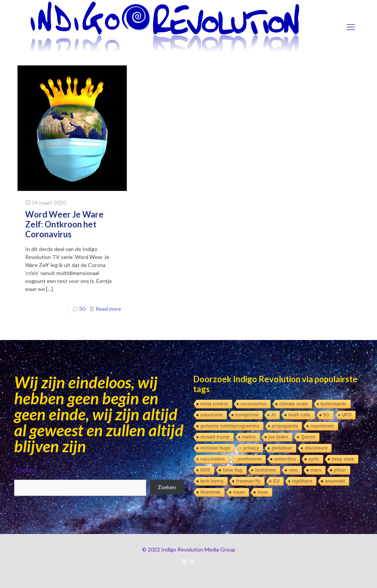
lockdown (266, 470)
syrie (314, 459)
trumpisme (247, 415)
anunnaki (335, 481)
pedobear (282, 448)
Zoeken (26, 470)
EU (276, 481)
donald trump (215, 437)
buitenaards (334, 404)
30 (82, 309)
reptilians (302, 481)
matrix (249, 437)
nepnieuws (322, 426)
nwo (293, 470)
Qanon (308, 437)
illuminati (210, 492)
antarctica (285, 459)
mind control (214, 404)
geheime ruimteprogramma (230, 426)
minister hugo (215, 448)
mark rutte (300, 415)
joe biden (279, 437)
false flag (233, 470)
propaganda (285, 426)
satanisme (212, 415)
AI (273, 415)
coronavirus (254, 404)
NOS (205, 470)
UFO (347, 415)
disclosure (316, 448)
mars (316, 470)
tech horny (212, 481)
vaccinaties (213, 459)
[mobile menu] (351, 27)
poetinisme (250, 459)
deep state (343, 459)
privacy (251, 448)
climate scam (293, 404)
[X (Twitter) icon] (185, 561)
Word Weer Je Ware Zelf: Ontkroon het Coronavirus (64, 224)
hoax (263, 492)
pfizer (340, 470)
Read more (108, 309)
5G (326, 415)
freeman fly (248, 481)
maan (239, 492)
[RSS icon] (192, 561)
